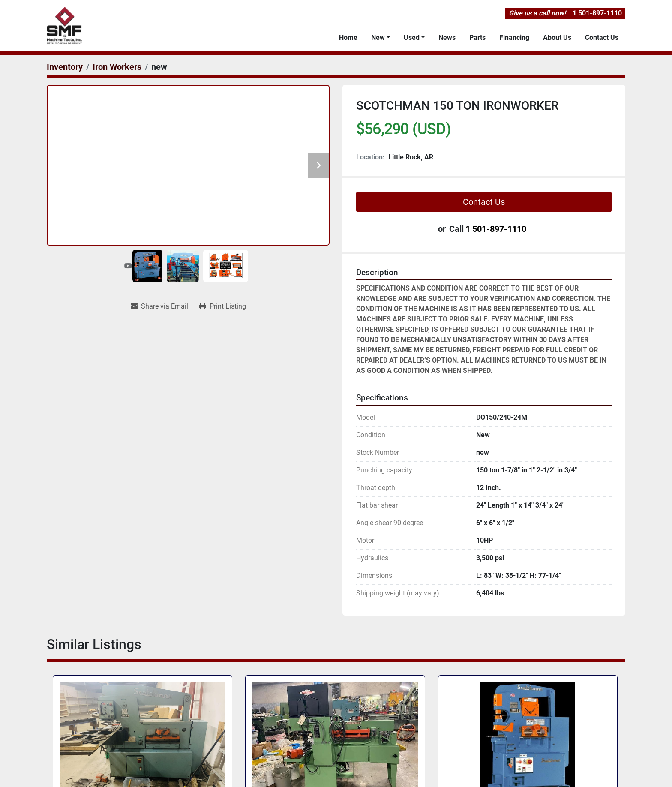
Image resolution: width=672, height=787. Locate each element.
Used (412, 38)
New (378, 38)
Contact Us (602, 38)
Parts (477, 38)
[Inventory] (65, 67)
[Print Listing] (223, 306)
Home (348, 38)
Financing (514, 38)
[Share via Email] (159, 306)
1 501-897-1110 (597, 13)
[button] (381, 38)
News (447, 38)
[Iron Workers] (117, 67)
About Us (557, 38)
